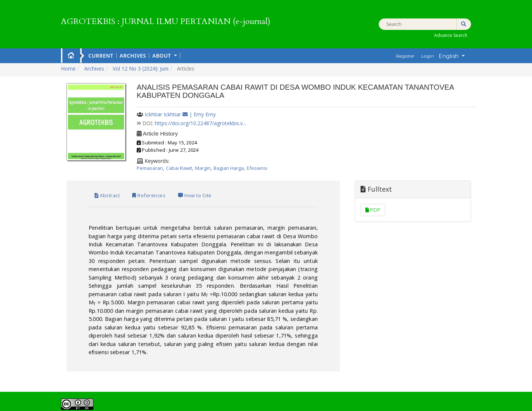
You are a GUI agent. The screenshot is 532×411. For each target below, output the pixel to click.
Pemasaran (150, 168)
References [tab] (149, 189)
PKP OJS (275, 404)
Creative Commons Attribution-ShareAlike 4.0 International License (286, 352)
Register (405, 56)
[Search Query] (425, 24)
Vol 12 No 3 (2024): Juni (141, 68)
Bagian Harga (229, 168)
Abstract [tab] (96, 189)
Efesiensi (257, 168)
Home (71, 55)
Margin (203, 168)
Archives (133, 56)
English (454, 56)
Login (428, 56)
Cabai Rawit (179, 168)
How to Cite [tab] (208, 189)
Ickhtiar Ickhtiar (163, 114)
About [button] (162, 56)
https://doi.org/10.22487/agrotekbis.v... (200, 123)
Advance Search (451, 35)
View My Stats (116, 375)
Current (101, 56)
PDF (407, 210)
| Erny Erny (202, 114)
